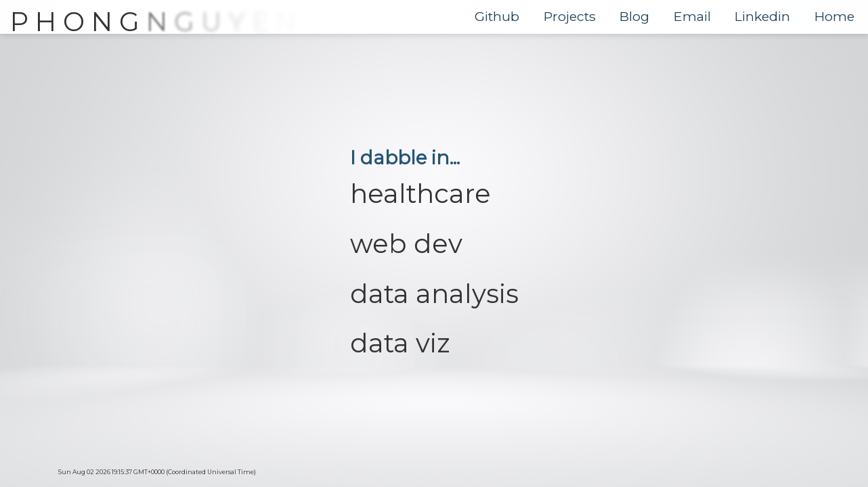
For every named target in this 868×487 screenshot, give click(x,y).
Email (692, 16)
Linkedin (762, 16)
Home (834, 16)
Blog (634, 16)
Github (497, 16)
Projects (570, 16)
